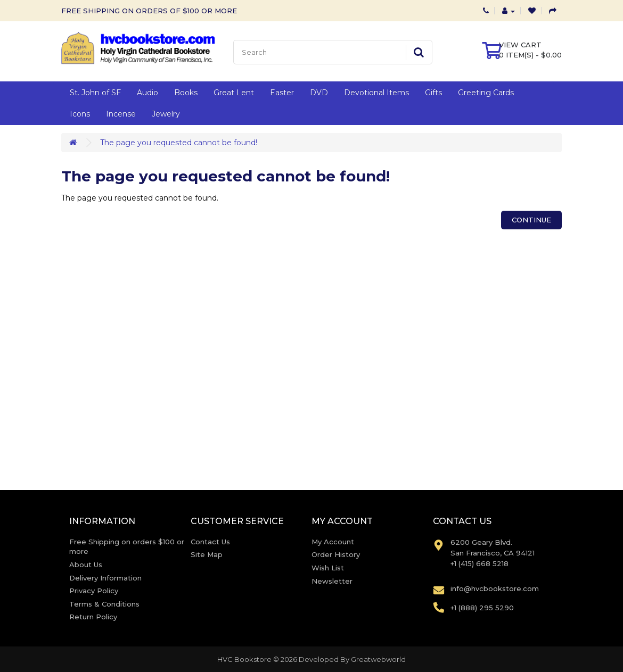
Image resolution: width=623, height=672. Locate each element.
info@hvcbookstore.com (495, 588)
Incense (121, 114)
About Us (86, 565)
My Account (333, 542)
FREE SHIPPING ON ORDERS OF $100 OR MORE (149, 11)
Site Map (207, 554)
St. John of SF (95, 93)
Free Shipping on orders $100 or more (127, 547)
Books (186, 93)
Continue (531, 220)
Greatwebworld (378, 659)
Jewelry (166, 114)
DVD (319, 93)
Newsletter (332, 581)
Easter (282, 93)
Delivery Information (105, 578)
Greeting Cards (486, 93)
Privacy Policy (94, 591)
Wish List (328, 568)
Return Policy (93, 617)
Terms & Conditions (104, 604)
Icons (80, 114)
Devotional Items (376, 93)
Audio (147, 93)
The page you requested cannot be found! (179, 143)
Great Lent (234, 93)
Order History (336, 554)
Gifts (433, 93)
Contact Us (210, 542)
